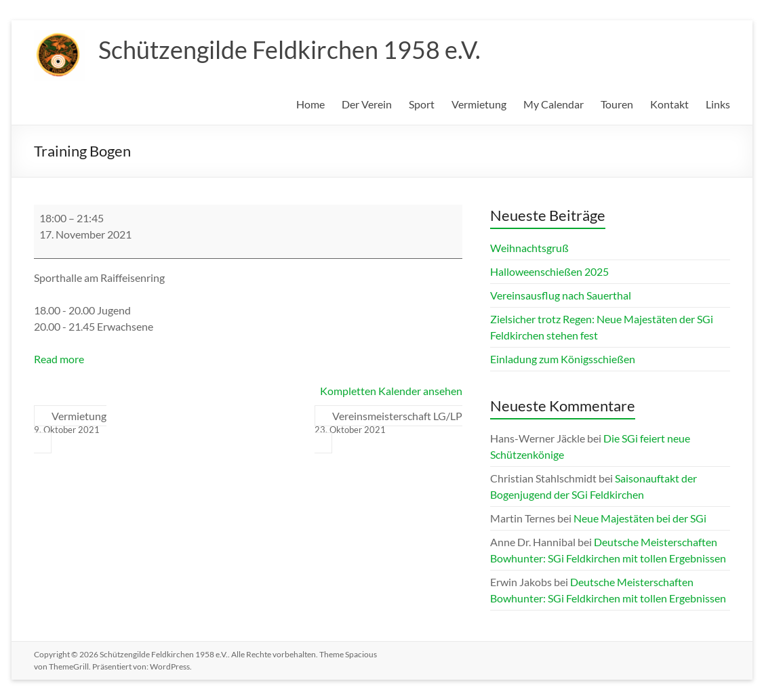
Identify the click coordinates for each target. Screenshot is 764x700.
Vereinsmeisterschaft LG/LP (388, 423)
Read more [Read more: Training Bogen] (59, 359)
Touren (617, 104)
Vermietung (479, 104)
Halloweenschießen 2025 (549, 271)
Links (718, 104)
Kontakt (669, 104)
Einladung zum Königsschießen (563, 359)
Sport (422, 104)
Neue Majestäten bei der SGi (640, 518)
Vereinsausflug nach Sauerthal (561, 295)
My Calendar (554, 104)
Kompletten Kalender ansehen (391, 391)
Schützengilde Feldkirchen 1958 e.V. (289, 49)
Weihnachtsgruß (529, 248)
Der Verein (367, 104)
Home (310, 104)
